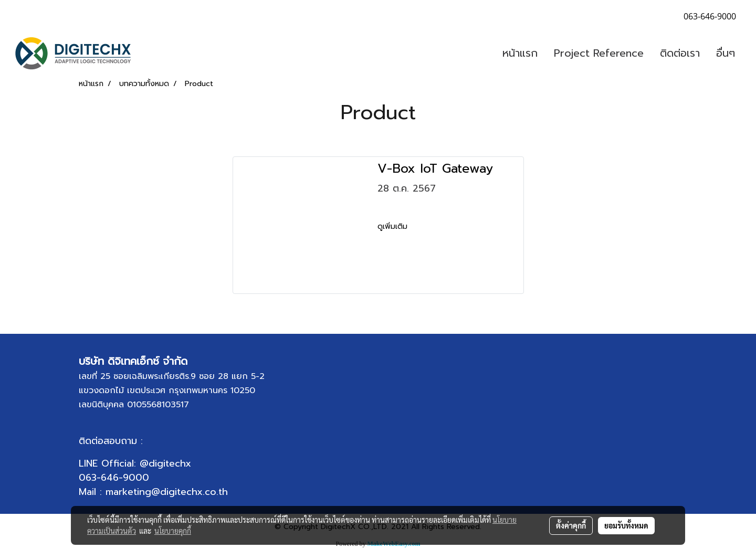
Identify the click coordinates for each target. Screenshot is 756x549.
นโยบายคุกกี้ (173, 531)
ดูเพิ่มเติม (394, 226)
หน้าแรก (520, 53)
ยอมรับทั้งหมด (626, 525)
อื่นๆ (726, 53)
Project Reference (599, 53)
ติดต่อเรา (680, 53)
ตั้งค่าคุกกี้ (571, 525)
